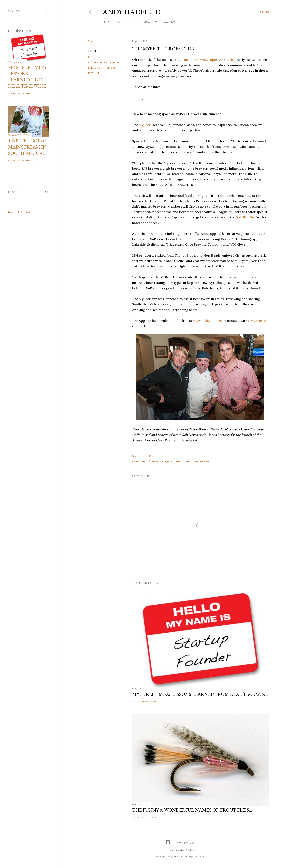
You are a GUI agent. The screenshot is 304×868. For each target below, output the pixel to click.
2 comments (149, 817)
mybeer (94, 73)
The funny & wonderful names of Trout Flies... (192, 810)
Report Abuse (19, 212)
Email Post (148, 456)
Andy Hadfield (131, 12)
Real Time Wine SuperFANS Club (208, 60)
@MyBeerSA (245, 217)
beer (91, 57)
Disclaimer (151, 22)
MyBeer (145, 125)
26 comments (26, 161)
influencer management (105, 62)
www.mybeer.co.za (207, 321)
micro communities (102, 68)
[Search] (266, 12)
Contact (169, 22)
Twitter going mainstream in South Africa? (27, 147)
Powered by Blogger (180, 842)
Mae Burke (191, 850)
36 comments (150, 701)
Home (107, 22)
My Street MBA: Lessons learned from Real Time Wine (200, 694)
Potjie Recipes (127, 22)
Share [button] (92, 41)
